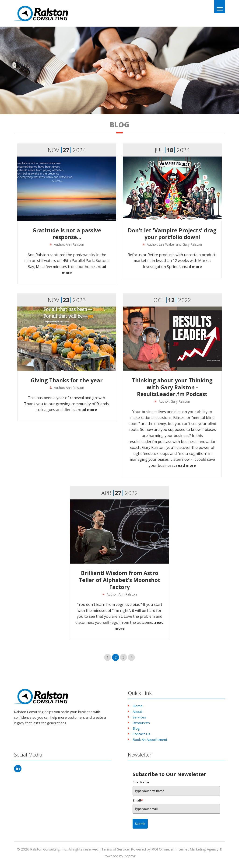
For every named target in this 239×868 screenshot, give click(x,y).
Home (138, 706)
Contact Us (141, 734)
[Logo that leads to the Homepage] (42, 697)
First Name (141, 782)
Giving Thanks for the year (67, 380)
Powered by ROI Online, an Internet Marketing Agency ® (177, 849)
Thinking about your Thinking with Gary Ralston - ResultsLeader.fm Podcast (172, 387)
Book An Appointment (150, 739)
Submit (140, 824)
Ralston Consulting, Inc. (49, 849)
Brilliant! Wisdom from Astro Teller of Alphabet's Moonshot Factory (120, 580)
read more (192, 267)
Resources (141, 723)
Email (138, 800)
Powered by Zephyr (119, 856)
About (137, 711)
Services (139, 717)
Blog (136, 728)
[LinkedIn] (18, 769)
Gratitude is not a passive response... (67, 234)
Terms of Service (115, 849)
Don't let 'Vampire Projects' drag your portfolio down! (172, 234)
